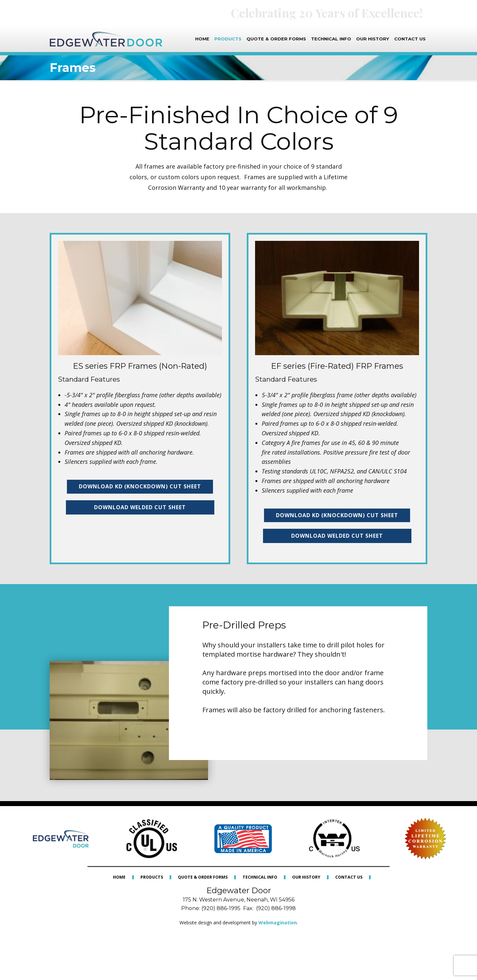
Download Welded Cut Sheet (140, 507)
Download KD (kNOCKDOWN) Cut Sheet (140, 486)
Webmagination (278, 923)
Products (228, 39)
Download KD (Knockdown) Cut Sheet (337, 515)
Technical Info (331, 39)
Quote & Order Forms (276, 39)
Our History (373, 39)
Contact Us (410, 39)
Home (202, 39)
